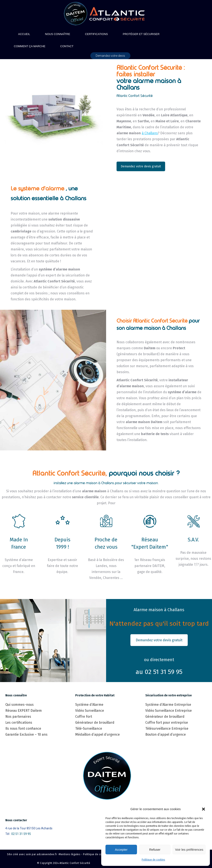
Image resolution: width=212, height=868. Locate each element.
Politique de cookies (153, 860)
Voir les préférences (189, 850)
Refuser (155, 850)
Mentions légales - (71, 854)
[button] (203, 809)
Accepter (121, 850)
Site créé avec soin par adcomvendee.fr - (33, 854)
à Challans (150, 133)
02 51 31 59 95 (21, 834)
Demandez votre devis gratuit (141, 166)
